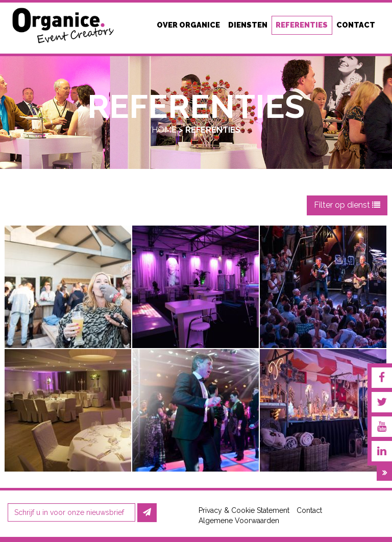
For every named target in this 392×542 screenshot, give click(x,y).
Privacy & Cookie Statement (244, 510)
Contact (309, 510)
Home (164, 130)
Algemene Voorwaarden (239, 521)
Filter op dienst (347, 205)
